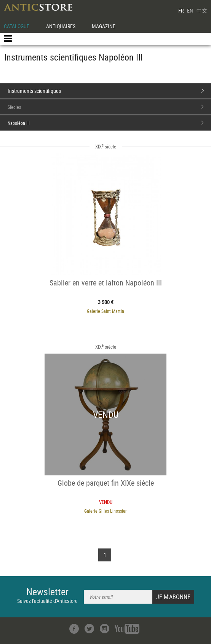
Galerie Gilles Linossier (105, 511)
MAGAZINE (104, 26)
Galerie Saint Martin (105, 311)
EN (190, 10)
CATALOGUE (17, 26)
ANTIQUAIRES (61, 26)
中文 (202, 10)
